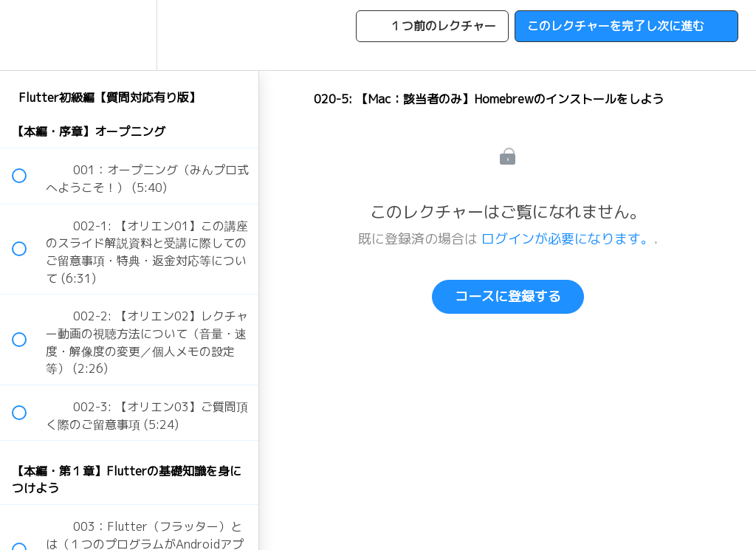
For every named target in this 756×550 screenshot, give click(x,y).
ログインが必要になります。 (568, 239)
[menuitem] (129, 35)
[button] (27, 35)
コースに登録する (508, 296)
